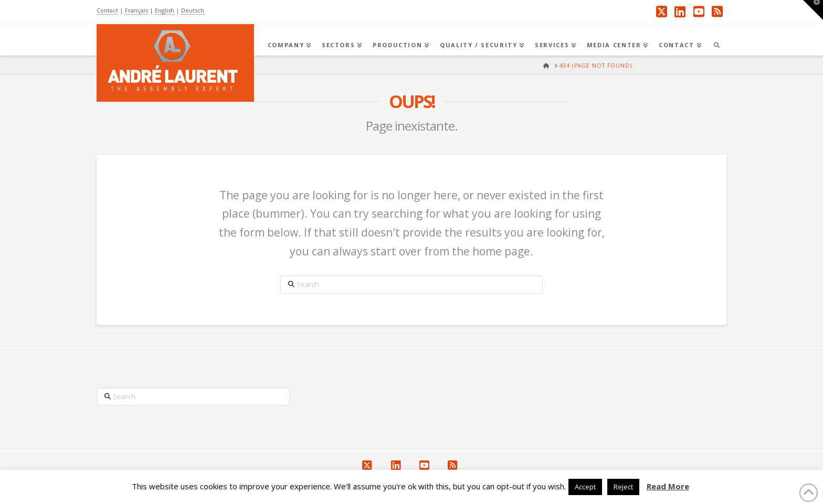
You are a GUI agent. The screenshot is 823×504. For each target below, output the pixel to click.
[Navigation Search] (716, 40)
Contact (107, 10)
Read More (668, 486)
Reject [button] (623, 487)
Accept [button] (585, 487)
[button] (813, 10)
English (165, 10)
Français (136, 10)
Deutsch (193, 10)
